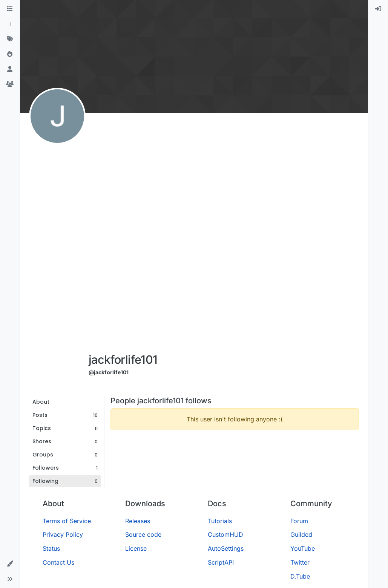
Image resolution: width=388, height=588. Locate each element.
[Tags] (10, 39)
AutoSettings (226, 548)
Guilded (301, 534)
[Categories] (10, 9)
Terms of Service (67, 521)
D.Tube (300, 576)
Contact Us (58, 562)
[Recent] (10, 24)
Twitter (300, 562)
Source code (143, 534)
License (136, 548)
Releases (138, 521)
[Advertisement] (124, 234)
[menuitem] (378, 9)
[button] (10, 564)
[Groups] (10, 84)
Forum (299, 521)
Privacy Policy (63, 534)
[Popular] (10, 54)
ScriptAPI (221, 562)
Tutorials (220, 521)
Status (51, 548)
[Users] (10, 69)
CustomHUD (225, 534)
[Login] (378, 9)
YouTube (303, 548)
